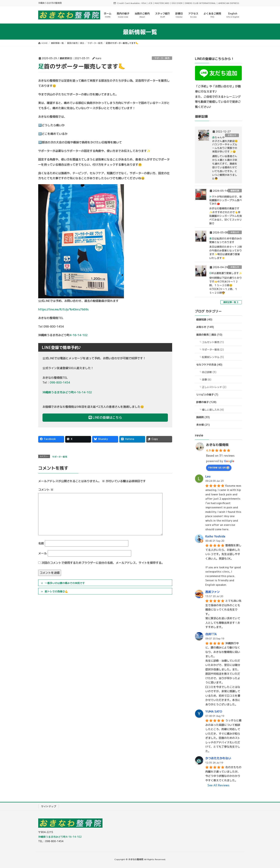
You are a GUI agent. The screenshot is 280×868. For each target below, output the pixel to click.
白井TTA (211, 634)
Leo (208, 476)
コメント (46, 490)
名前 (41, 543)
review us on (219, 467)
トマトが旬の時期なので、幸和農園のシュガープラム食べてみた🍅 (226, 200)
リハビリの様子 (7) (207, 395)
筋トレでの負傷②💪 (56, 591)
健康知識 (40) (204, 319)
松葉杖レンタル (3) (213, 357)
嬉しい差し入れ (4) (213, 410)
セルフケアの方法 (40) (209, 365)
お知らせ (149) (205, 327)
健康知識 (235, 191)
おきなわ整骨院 (217, 445)
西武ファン (212, 592)
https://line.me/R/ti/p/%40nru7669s (63, 309)
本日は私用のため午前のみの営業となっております (226, 240)
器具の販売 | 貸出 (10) (209, 335)
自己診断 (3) (209, 372)
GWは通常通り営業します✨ (226, 273)
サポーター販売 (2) (213, 350)
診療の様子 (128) (206, 402)
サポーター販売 (162, 58)
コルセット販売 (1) (213, 342)
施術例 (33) (203, 417)
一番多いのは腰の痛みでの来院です (65, 583)
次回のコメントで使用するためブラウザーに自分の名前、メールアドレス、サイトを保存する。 (103, 563)
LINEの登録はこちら (105, 418)
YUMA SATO (214, 711)
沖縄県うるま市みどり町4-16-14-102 (67, 392)
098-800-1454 (60, 382)
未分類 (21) (203, 425)
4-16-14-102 (79, 335)
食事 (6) (207, 380)
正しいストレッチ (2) (214, 387)
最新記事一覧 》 (231, 302)
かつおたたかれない (218, 758)
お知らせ (232, 135)
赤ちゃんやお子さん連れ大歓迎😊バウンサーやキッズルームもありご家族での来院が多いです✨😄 (225, 144)
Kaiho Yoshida (215, 536)
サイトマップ (49, 806)
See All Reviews (218, 785)
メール (42, 553)
